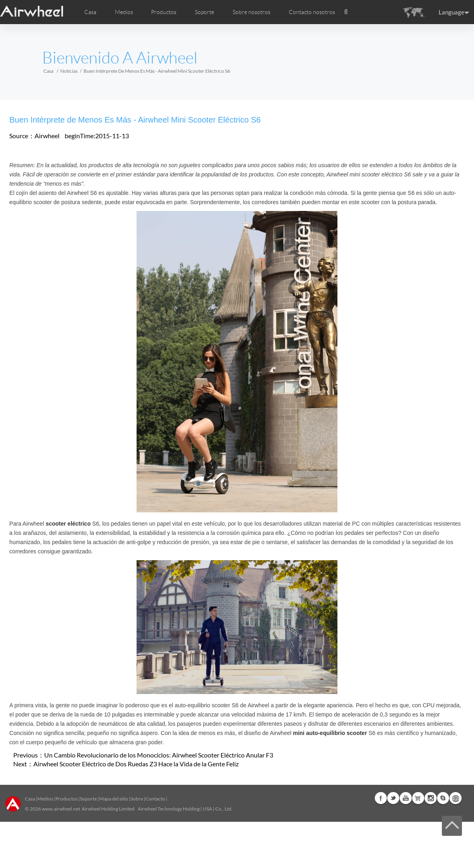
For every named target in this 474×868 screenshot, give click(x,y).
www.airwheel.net (61, 809)
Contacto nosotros (312, 12)
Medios (45, 799)
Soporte (204, 12)
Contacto (155, 799)
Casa (90, 12)
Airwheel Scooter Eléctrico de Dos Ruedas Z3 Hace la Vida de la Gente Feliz (136, 764)
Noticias (69, 71)
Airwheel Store (418, 798)
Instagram (431, 798)
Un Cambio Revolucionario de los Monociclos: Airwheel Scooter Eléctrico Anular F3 (159, 755)
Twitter (393, 798)
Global (456, 798)
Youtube (406, 798)
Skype (443, 798)
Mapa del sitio (114, 799)
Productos (164, 12)
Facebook (381, 798)
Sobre (137, 799)
